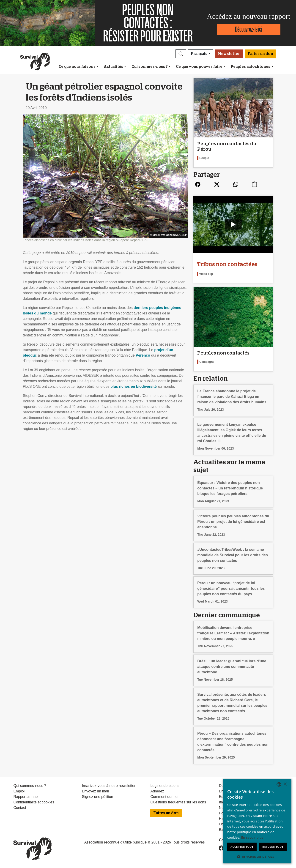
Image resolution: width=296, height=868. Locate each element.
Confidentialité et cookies (34, 802)
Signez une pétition (97, 797)
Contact (20, 808)
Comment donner (164, 797)
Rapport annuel (26, 797)
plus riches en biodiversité (134, 386)
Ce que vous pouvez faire (199, 67)
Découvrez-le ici (249, 29)
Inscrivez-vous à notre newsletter (109, 786)
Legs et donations (165, 786)
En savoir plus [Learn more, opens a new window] (252, 837)
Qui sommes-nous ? (150, 67)
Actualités (114, 67)
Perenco (143, 355)
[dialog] (257, 821)
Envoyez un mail (95, 791)
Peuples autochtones (251, 67)
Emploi (19, 791)
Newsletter (229, 54)
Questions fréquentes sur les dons (178, 802)
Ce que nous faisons (77, 67)
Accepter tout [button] (242, 847)
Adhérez (157, 791)
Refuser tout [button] (273, 847)
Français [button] (199, 54)
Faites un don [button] (260, 54)
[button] (181, 54)
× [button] (285, 784)
